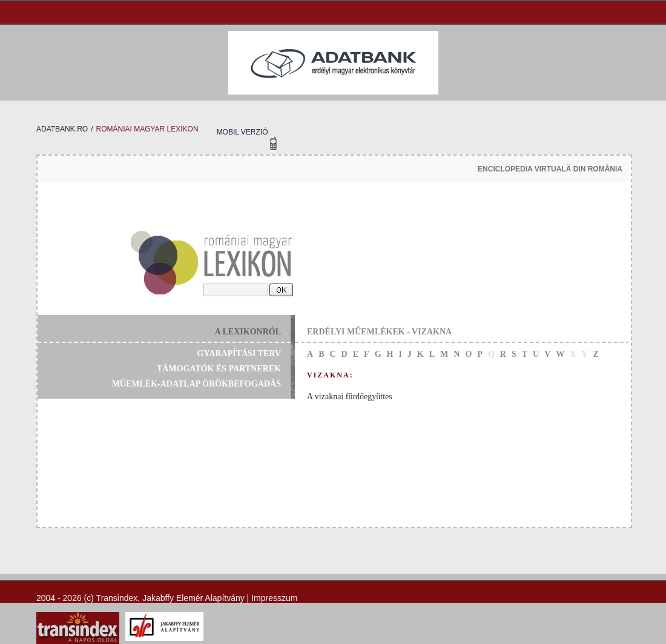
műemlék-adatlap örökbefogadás (196, 384)
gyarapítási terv (239, 354)
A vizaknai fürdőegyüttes (350, 397)
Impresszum (274, 598)
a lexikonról (248, 332)
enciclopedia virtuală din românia (550, 169)
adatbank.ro (62, 129)
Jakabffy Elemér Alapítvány (193, 598)
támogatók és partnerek (219, 369)
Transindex (117, 598)
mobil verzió (242, 132)
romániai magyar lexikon (147, 129)
